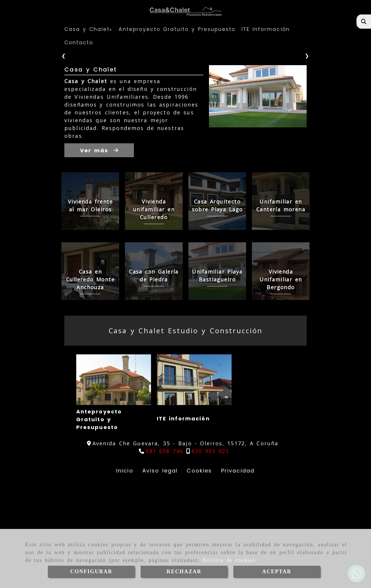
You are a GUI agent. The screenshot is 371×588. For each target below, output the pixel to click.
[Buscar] (364, 22)
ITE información (175, 526)
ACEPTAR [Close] (277, 571)
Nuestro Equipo (254, 526)
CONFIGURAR (91, 571)
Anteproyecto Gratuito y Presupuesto (90, 526)
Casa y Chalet (91, 176)
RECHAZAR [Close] (184, 571)
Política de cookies (229, 560)
